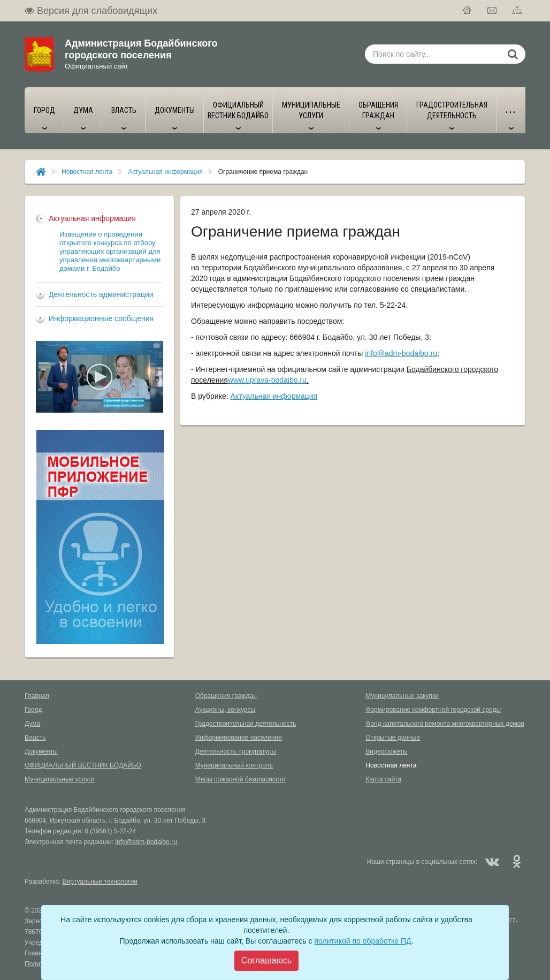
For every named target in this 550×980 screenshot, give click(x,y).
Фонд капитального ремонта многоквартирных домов (445, 724)
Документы (41, 751)
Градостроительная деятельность (246, 724)
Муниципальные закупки (402, 696)
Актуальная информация (165, 172)
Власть (35, 738)
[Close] (266, 961)
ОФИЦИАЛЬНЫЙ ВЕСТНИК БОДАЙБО (83, 765)
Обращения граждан (226, 696)
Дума (32, 724)
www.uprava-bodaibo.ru (267, 380)
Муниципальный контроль (234, 765)
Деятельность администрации (101, 294)
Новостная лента (87, 172)
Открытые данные (393, 738)
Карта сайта (383, 779)
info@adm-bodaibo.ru (401, 353)
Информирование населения (239, 738)
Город (33, 710)
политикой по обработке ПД (362, 941)
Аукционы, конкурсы (226, 710)
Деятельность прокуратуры (236, 751)
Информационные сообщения (101, 318)
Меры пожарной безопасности (240, 779)
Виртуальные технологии (100, 882)
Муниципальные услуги (60, 779)
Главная (37, 696)
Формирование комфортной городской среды (433, 710)
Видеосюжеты (386, 751)
